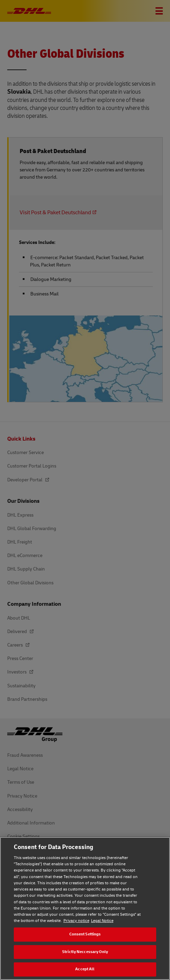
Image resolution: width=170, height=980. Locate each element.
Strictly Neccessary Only (85, 952)
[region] (85, 908)
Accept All (85, 969)
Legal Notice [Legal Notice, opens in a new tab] (102, 921)
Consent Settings (85, 934)
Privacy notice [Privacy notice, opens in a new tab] (76, 921)
